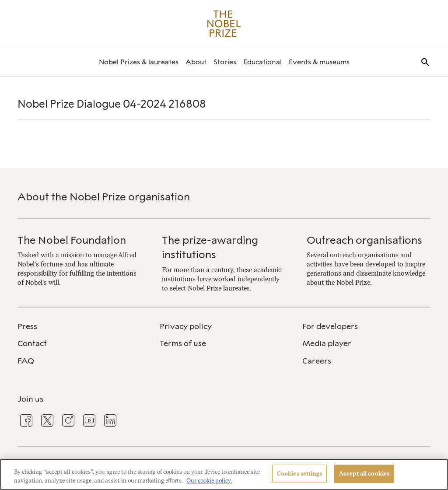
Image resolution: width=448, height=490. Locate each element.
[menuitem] (139, 62)
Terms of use (183, 343)
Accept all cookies (364, 474)
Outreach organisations (364, 240)
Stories (225, 62)
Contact (32, 343)
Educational (262, 62)
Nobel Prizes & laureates (139, 62)
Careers (317, 361)
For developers (330, 326)
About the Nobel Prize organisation (104, 197)
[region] (224, 474)
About (196, 62)
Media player (327, 343)
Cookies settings (299, 474)
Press (27, 326)
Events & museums (319, 62)
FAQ (26, 361)
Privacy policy (186, 326)
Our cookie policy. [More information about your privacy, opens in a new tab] (209, 481)
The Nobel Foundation (72, 240)
